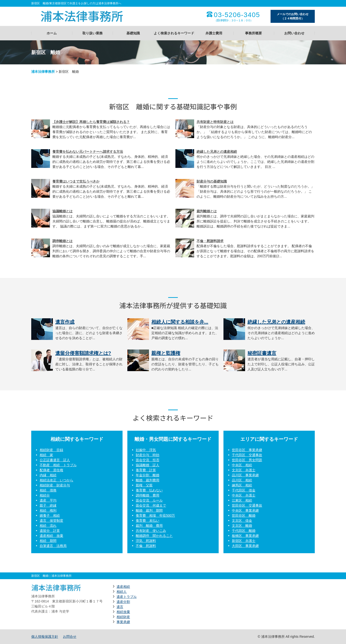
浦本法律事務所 (43, 72)
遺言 (120, 607)
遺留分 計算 (50, 531)
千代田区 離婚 (244, 531)
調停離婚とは (62, 241)
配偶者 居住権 (51, 470)
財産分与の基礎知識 (212, 181)
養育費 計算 (146, 470)
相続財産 (123, 617)
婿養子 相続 (50, 515)
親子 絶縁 (48, 505)
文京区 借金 (242, 521)
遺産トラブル (127, 597)
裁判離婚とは (207, 211)
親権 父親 (144, 485)
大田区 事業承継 (245, 546)
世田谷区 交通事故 (247, 505)
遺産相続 (123, 587)
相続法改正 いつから (56, 480)
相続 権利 (48, 510)
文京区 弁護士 (244, 470)
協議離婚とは (62, 211)
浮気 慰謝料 (146, 541)
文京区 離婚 (242, 526)
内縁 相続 (48, 475)
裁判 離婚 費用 (149, 526)
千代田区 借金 (244, 490)
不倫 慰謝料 (146, 546)
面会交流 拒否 (148, 460)
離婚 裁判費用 (148, 480)
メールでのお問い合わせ (293, 17)
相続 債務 (48, 490)
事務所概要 (253, 33)
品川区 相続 (242, 480)
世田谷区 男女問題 (247, 460)
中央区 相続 (242, 465)
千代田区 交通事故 (247, 455)
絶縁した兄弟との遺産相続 (217, 152)
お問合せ (70, 637)
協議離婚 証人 (148, 465)
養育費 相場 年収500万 (155, 515)
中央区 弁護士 (244, 495)
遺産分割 (123, 602)
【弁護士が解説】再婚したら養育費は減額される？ (91, 122)
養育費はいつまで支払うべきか (76, 181)
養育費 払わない (149, 490)
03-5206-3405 (237, 15)
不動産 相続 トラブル (58, 465)
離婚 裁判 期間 (149, 510)
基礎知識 (133, 33)
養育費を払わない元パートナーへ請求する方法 (88, 152)
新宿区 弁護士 (244, 541)
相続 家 (46, 455)
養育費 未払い (148, 521)
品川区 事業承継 (245, 475)
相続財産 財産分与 (55, 485)
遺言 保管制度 (51, 521)
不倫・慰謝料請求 (210, 241)
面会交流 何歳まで (151, 505)
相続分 (45, 495)
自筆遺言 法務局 (53, 546)
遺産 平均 (48, 500)
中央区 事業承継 (245, 510)
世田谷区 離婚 (244, 515)
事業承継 (123, 622)
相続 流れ (48, 526)
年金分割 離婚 (148, 475)
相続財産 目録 (51, 450)
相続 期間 (48, 541)
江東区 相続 (242, 500)
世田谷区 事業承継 (247, 450)
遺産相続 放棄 (51, 536)
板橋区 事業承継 (245, 536)
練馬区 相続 (242, 485)
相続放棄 (123, 612)
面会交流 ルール (149, 500)
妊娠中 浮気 (146, 450)
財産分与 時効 (148, 455)
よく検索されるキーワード (174, 33)
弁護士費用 (214, 33)
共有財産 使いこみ (151, 531)
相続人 (122, 592)
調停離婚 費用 (148, 495)
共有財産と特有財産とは (215, 122)
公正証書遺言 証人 (55, 460)
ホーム (52, 33)
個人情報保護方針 (45, 637)
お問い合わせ (294, 33)
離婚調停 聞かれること (154, 536)
